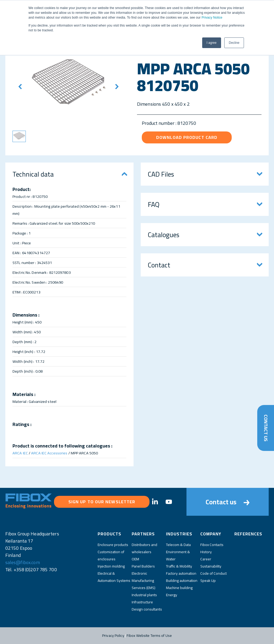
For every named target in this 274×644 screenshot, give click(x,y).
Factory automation (181, 573)
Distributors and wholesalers (144, 548)
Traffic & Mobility (179, 566)
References (248, 534)
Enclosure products (113, 545)
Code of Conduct (213, 573)
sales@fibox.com (23, 562)
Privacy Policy (113, 636)
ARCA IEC (20, 453)
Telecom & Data (178, 545)
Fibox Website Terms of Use (149, 636)
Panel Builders (143, 566)
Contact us (228, 502)
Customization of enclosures (111, 555)
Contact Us (266, 428)
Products (109, 534)
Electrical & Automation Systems (114, 577)
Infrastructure (142, 602)
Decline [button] (234, 43)
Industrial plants (144, 595)
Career (206, 559)
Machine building (179, 588)
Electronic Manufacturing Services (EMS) (144, 581)
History (206, 552)
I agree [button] (212, 43)
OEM (135, 559)
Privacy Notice (212, 18)
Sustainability (211, 566)
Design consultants (147, 609)
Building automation (182, 581)
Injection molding (111, 566)
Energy (172, 595)
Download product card (187, 137)
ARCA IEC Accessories (49, 453)
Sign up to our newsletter (102, 502)
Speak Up (208, 581)
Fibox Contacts (212, 545)
